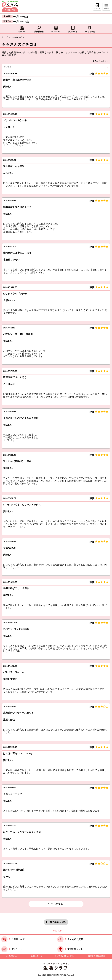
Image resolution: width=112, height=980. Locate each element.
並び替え (13, 67)
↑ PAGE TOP (56, 931)
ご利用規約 (12, 956)
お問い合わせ (37, 956)
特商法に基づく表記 (65, 956)
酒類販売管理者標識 (96, 956)
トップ (5, 37)
